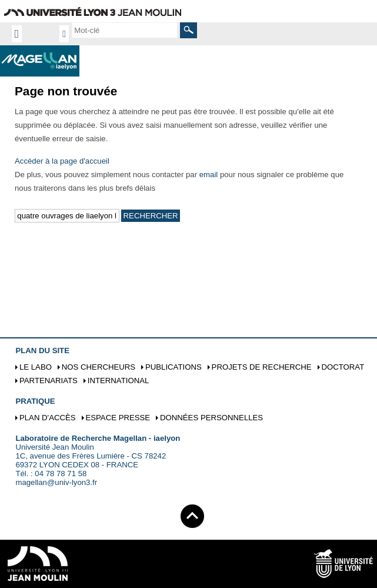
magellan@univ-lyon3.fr (56, 482)
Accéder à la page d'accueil (62, 161)
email (209, 175)
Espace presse (118, 418)
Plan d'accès (48, 418)
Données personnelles (211, 418)
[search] (125, 30)
